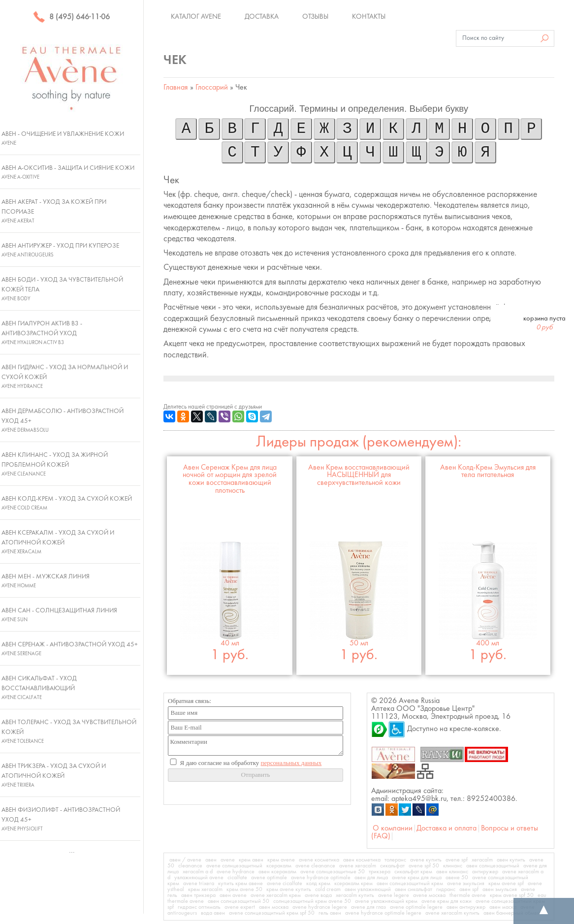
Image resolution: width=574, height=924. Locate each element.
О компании (393, 828)
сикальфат (392, 866)
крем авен (251, 860)
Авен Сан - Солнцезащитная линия (59, 615)
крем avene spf (506, 884)
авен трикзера (198, 895)
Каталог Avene (196, 17)
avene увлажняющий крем (386, 901)
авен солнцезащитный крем (410, 884)
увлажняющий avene (199, 878)
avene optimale (269, 878)
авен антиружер (466, 907)
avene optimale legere (416, 907)
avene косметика (319, 860)
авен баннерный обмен (512, 913)
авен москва (274, 907)
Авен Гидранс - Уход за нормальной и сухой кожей (65, 377)
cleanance (190, 866)
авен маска (503, 907)
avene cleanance (315, 866)
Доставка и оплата (446, 828)
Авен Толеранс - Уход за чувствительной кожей (69, 732)
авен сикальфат (414, 890)
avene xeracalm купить (452, 913)
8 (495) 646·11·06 (71, 17)
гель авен (330, 913)
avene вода (318, 895)
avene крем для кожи (446, 901)
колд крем (318, 884)
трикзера (380, 872)
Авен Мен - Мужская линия (46, 581)
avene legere (394, 895)
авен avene (233, 895)
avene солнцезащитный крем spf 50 (272, 913)
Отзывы (315, 17)
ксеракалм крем (353, 884)
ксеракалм (279, 866)
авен (211, 860)
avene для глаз (368, 907)
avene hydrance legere (320, 907)
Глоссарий (212, 88)
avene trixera (199, 884)
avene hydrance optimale (321, 878)
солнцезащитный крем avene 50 (312, 901)
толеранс (395, 860)
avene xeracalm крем (276, 895)
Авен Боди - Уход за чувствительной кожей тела (62, 289)
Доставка (262, 17)
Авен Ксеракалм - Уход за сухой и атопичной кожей (58, 542)
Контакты (369, 17)
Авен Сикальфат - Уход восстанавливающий (39, 688)
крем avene (281, 860)
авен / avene (185, 860)
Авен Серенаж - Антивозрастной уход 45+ (70, 649)
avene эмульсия (466, 884)
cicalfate (237, 878)
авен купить (511, 860)
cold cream (328, 890)
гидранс (446, 890)
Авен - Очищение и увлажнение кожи (63, 138)
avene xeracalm (358, 866)
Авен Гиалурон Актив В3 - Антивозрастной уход (42, 333)
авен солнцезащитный (493, 866)
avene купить (426, 860)
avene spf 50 (424, 866)
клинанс (453, 866)
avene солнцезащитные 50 (333, 872)
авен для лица (371, 878)
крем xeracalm (205, 890)
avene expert (240, 907)
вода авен (213, 913)
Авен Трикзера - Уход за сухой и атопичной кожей (54, 775)
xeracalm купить (355, 895)
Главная (176, 88)
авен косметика (362, 860)
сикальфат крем (413, 872)
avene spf (457, 860)
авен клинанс (452, 872)
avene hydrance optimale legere (383, 913)
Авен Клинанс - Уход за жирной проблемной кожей (55, 464)
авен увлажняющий (368, 890)
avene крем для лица (417, 878)
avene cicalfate (285, 884)
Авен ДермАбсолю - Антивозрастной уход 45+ (63, 420)
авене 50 (457, 878)
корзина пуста (544, 323)
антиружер (485, 872)
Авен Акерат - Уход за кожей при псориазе (54, 211)
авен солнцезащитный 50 (239, 901)
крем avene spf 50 (512, 895)
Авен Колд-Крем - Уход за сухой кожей (67, 503)
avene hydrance (236, 872)
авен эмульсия (500, 890)
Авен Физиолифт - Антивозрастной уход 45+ (61, 819)
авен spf (469, 890)
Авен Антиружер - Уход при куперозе (60, 250)
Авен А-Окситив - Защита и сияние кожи (68, 172)
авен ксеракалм (277, 872)
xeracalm (482, 860)
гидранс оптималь (199, 907)
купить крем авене (240, 884)
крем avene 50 (244, 890)
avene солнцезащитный (234, 866)
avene (228, 860)
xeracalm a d (198, 872)
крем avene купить (289, 890)
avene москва (429, 895)
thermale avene (468, 895)
